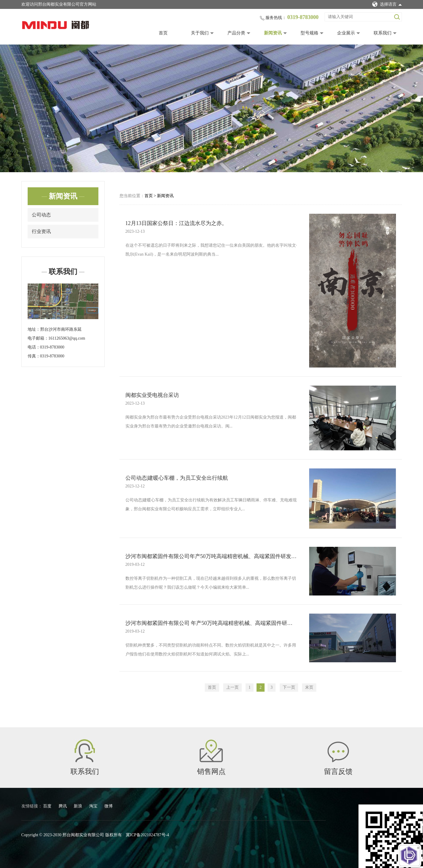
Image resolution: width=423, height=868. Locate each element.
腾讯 (63, 806)
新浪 (78, 806)
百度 (48, 806)
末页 (309, 687)
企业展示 (346, 33)
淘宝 (94, 806)
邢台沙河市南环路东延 (61, 329)
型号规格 (309, 33)
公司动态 (41, 215)
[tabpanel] (211, 108)
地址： (34, 329)
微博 (108, 806)
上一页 (232, 687)
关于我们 (200, 33)
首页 (163, 33)
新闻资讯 (273, 33)
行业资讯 (41, 231)
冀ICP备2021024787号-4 (147, 835)
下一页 (289, 687)
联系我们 (383, 33)
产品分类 (236, 33)
